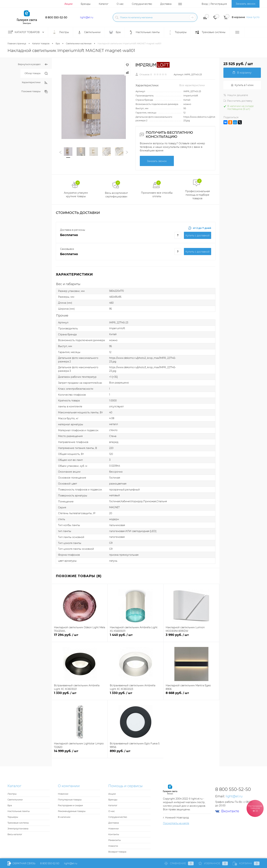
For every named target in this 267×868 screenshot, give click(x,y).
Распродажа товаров (255, 808)
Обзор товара (36, 73)
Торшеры (13, 817)
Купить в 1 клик (242, 85)
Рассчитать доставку (238, 101)
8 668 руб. (191, 695)
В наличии (64, 817)
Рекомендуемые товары (72, 811)
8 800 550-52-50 (56, 17)
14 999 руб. (80, 753)
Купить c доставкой (198, 236)
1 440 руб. (135, 637)
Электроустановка (18, 828)
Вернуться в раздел (33, 64)
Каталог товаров (27, 32)
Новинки (63, 794)
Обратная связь (21, 863)
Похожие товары (34, 92)
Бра (10, 805)
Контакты (114, 834)
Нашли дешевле (236, 95)
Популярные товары (70, 800)
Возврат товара (117, 852)
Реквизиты (115, 840)
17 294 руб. (80, 637)
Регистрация (219, 4)
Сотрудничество (142, 4)
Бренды (86, 4)
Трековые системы (18, 823)
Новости (113, 846)
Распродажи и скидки (70, 805)
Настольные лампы (19, 811)
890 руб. (136, 753)
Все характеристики (192, 85)
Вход (205, 4)
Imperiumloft (191, 96)
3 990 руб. (191, 637)
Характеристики (35, 83)
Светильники (15, 800)
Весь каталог (15, 834)
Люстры (12, 794)
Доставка (166, 4)
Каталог (104, 4)
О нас (120, 4)
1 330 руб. (80, 695)
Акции (68, 4)
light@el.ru (87, 17)
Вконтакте (227, 811)
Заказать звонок (246, 4)
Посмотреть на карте (176, 823)
